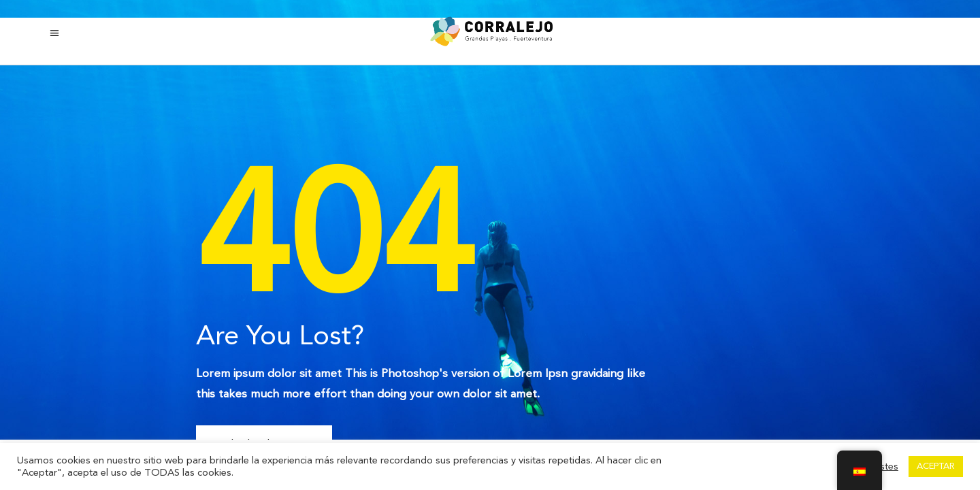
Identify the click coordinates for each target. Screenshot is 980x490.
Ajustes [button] (882, 467)
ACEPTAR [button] (936, 466)
